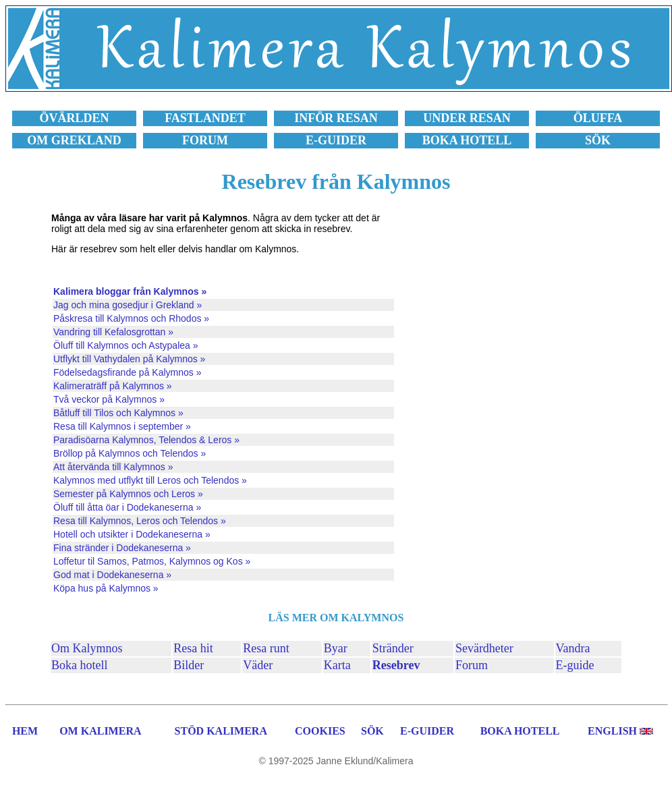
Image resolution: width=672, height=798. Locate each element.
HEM (25, 731)
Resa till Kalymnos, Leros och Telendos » (140, 521)
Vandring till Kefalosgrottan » (113, 332)
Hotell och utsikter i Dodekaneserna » (132, 534)
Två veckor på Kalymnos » (109, 399)
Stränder (393, 648)
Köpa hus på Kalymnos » (106, 588)
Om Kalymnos (87, 648)
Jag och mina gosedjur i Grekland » (128, 305)
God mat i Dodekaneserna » (112, 575)
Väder (258, 665)
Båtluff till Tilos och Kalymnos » (118, 413)
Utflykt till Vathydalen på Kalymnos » (129, 359)
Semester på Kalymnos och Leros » (128, 494)
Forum (472, 665)
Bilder (189, 665)
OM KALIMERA (100, 731)
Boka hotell (80, 665)
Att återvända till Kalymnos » (113, 467)
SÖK (372, 731)
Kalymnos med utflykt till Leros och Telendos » (150, 480)
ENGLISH (612, 731)
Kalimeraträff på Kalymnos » (113, 386)
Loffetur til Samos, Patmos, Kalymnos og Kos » (152, 561)
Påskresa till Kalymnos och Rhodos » (131, 318)
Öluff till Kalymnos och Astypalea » (126, 345)
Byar (336, 648)
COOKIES (320, 731)
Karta (337, 665)
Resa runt (266, 648)
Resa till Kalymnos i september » (122, 426)
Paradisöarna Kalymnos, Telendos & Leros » (146, 440)
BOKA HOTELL (520, 731)
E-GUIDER (427, 731)
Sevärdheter (484, 648)
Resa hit (193, 648)
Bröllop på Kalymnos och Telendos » (130, 453)
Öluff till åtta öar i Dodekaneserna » (127, 507)
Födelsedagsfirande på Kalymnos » (127, 372)
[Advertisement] (513, 404)
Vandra (573, 648)
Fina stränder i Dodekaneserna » (122, 548)
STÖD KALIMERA (221, 731)
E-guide (575, 665)
